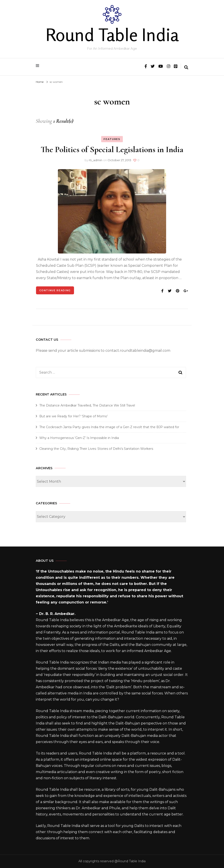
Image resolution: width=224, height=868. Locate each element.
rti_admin (96, 160)
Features (112, 139)
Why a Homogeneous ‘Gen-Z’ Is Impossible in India (79, 438)
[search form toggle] (186, 68)
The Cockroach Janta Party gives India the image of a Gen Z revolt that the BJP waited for (109, 427)
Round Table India (112, 35)
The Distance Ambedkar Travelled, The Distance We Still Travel (87, 405)
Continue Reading (55, 290)
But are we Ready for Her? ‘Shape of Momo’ (74, 416)
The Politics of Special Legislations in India (112, 149)
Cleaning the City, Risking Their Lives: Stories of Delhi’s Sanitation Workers (96, 449)
